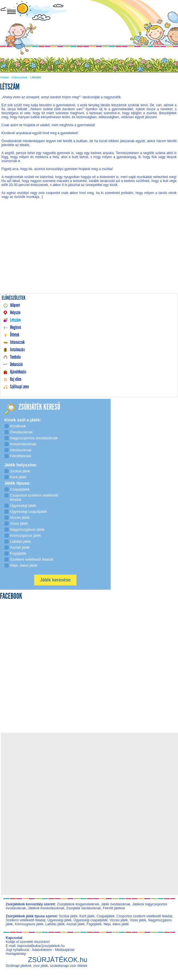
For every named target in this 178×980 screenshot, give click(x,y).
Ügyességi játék (59, 920)
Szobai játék (68, 916)
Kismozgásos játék (29, 924)
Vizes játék (138, 920)
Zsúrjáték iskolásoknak (83, 908)
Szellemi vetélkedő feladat (26, 920)
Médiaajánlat (65, 950)
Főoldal (4, 77)
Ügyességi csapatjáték (90, 920)
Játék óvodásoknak (116, 904)
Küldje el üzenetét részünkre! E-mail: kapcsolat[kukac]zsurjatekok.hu (35, 944)
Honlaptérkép (16, 954)
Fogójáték (94, 924)
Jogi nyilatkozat (17, 950)
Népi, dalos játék (116, 924)
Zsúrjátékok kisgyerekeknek (78, 904)
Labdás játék (55, 924)
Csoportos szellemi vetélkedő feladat (144, 916)
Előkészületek (19, 77)
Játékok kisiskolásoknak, (46, 908)
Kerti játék (87, 916)
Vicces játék (119, 920)
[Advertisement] (89, 252)
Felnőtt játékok (114, 908)
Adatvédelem (42, 950)
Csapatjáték (105, 916)
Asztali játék (76, 924)
